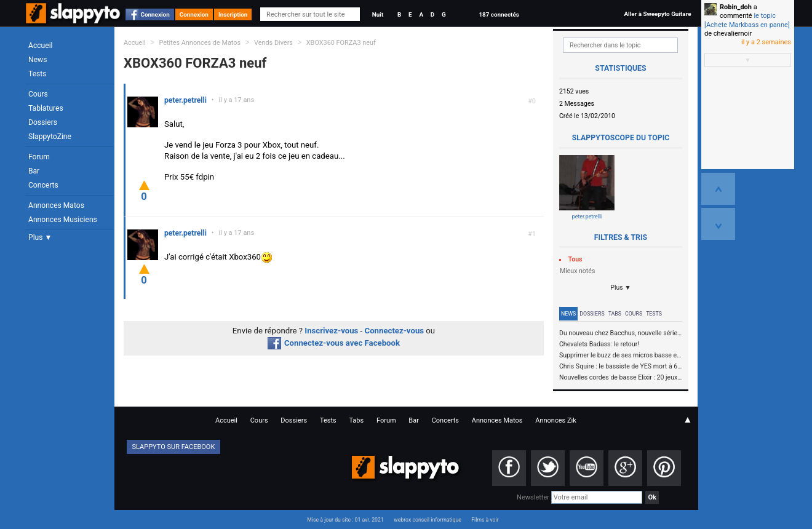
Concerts (43, 185)
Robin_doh (736, 7)
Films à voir (485, 520)
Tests (37, 74)
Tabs (615, 314)
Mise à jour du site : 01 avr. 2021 (345, 520)
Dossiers (43, 122)
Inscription (233, 14)
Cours (38, 94)
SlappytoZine (50, 137)
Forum (39, 157)
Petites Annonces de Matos (200, 43)
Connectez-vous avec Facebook (334, 343)
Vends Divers (273, 43)
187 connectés (499, 14)
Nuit (378, 14)
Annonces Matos (56, 205)
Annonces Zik (556, 420)
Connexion (155, 14)
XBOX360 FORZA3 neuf (341, 43)
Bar (34, 171)
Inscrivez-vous (331, 331)
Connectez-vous (395, 331)
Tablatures (46, 108)
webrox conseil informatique (428, 520)
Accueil (41, 46)
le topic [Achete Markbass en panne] (747, 20)
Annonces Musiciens (63, 220)
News (38, 60)
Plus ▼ (40, 237)
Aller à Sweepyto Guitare (657, 14)
